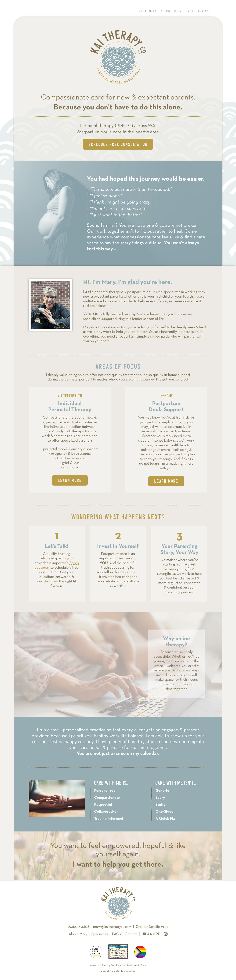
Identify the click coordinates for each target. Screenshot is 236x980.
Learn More (70, 480)
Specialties (170, 11)
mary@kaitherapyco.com (112, 927)
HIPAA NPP (151, 934)
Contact (204, 11)
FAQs (190, 11)
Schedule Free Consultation (118, 144)
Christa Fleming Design (124, 971)
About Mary (148, 11)
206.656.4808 (79, 927)
